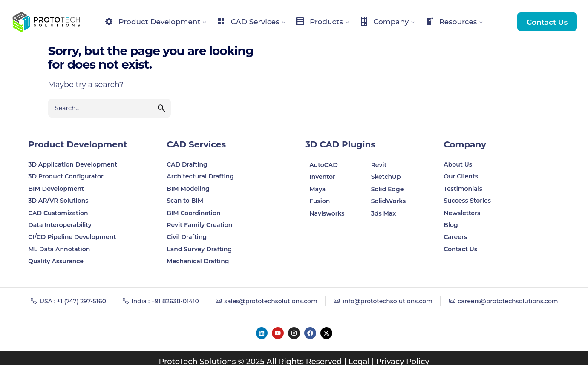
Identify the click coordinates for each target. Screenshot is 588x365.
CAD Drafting (187, 164)
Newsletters (462, 213)
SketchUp (386, 177)
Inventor (322, 177)
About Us (458, 164)
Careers (455, 237)
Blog (451, 225)
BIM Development (56, 189)
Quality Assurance (56, 261)
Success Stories (467, 201)
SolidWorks (389, 201)
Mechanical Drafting (198, 261)
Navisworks (327, 213)
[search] (161, 108)
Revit (379, 165)
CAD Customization (58, 213)
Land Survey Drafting (199, 249)
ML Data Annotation (60, 249)
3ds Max (384, 213)
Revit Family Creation (199, 225)
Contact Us (547, 22)
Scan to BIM (185, 201)
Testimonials (463, 189)
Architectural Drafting (200, 176)
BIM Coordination (193, 213)
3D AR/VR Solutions (58, 201)
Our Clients (461, 176)
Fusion (320, 201)
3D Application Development (73, 164)
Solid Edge (388, 189)
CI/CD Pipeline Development (72, 237)
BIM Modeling (189, 189)
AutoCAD (324, 165)
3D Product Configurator (66, 176)
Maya (317, 189)
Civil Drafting (187, 237)
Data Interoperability (60, 225)
